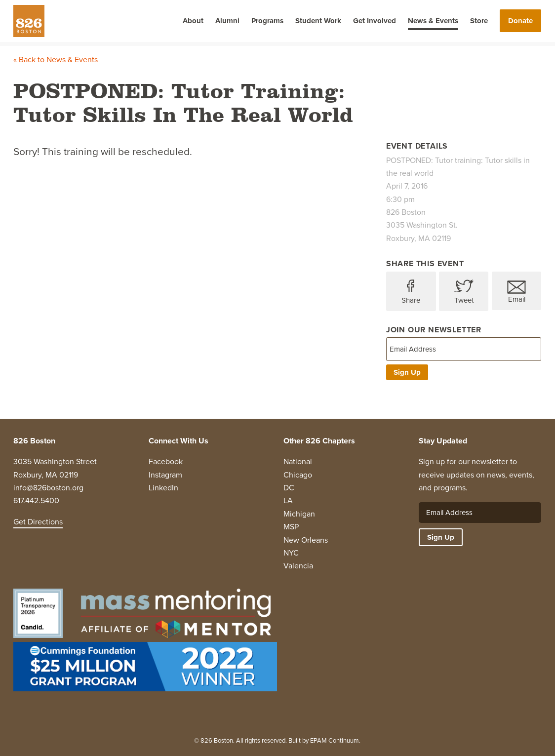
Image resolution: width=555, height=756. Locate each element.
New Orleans (306, 540)
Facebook (166, 461)
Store (479, 21)
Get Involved (375, 21)
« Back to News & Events (56, 60)
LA (288, 500)
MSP (291, 527)
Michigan (299, 514)
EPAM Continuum (335, 740)
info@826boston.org (48, 488)
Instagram (165, 475)
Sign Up (407, 372)
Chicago (298, 475)
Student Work (318, 21)
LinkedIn (163, 488)
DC (289, 488)
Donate (520, 21)
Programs (267, 21)
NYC (291, 553)
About (193, 21)
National (298, 461)
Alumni (227, 21)
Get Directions (38, 522)
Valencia (298, 566)
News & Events (433, 21)
